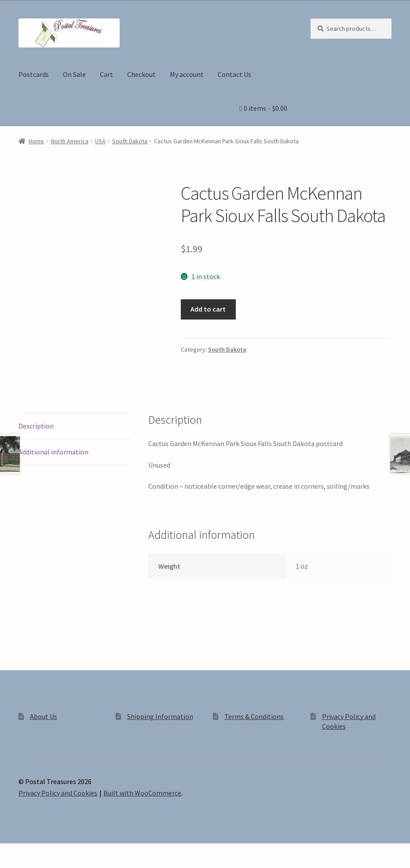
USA (100, 141)
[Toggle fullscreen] (31, 851)
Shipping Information (160, 716)
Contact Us (234, 74)
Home (36, 141)
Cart (106, 74)
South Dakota (130, 141)
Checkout (141, 74)
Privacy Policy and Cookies (58, 793)
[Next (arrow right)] (31, 864)
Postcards (34, 74)
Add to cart (208, 309)
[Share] (53, 851)
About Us (44, 716)
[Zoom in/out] (10, 851)
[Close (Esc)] (74, 851)
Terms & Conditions (254, 716)
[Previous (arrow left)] (10, 864)
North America (70, 141)
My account (187, 74)
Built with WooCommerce (142, 793)
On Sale (74, 74)
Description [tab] (36, 426)
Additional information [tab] (53, 452)
